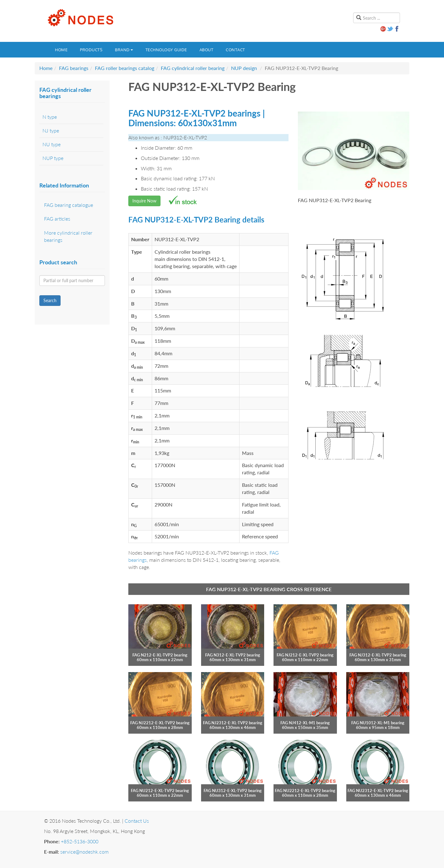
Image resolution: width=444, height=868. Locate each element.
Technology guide (166, 50)
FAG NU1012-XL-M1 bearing (378, 723)
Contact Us (137, 821)
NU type (52, 144)
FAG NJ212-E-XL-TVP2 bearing (305, 655)
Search (50, 300)
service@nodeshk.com (84, 852)
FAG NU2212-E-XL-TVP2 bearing (305, 791)
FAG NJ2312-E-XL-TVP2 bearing (233, 723)
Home (61, 50)
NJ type (51, 130)
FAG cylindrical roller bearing (193, 68)
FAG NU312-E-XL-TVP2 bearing (233, 791)
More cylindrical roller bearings (68, 236)
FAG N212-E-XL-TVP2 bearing (160, 655)
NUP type (53, 158)
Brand (124, 50)
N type (50, 117)
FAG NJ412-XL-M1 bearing (305, 723)
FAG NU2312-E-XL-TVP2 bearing (378, 791)
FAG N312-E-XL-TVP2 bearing (233, 655)
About (207, 50)
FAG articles (57, 219)
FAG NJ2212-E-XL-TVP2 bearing (160, 723)
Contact (235, 50)
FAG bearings (74, 68)
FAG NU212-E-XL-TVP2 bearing (160, 791)
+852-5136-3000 (80, 841)
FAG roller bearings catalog (125, 68)
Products (91, 50)
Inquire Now (144, 201)
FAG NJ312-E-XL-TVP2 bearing (378, 655)
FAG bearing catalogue (69, 205)
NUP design (244, 68)
